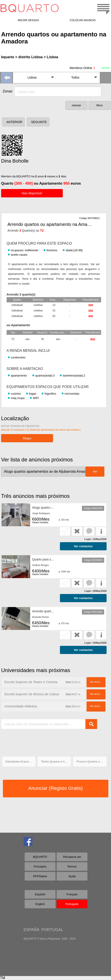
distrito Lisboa (30, 57)
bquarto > (9, 57)
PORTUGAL (52, 930)
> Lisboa (51, 57)
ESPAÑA (31, 930)
